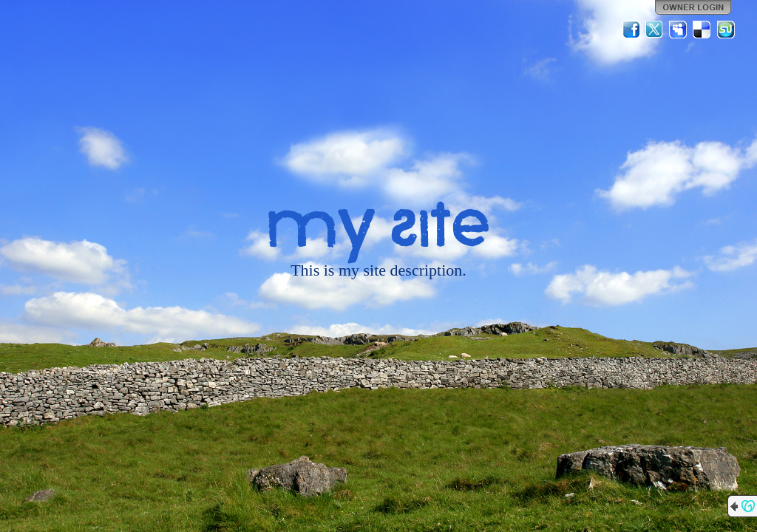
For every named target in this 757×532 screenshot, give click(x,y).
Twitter (655, 30)
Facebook (631, 30)
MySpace (679, 30)
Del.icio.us (702, 30)
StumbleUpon (726, 30)
